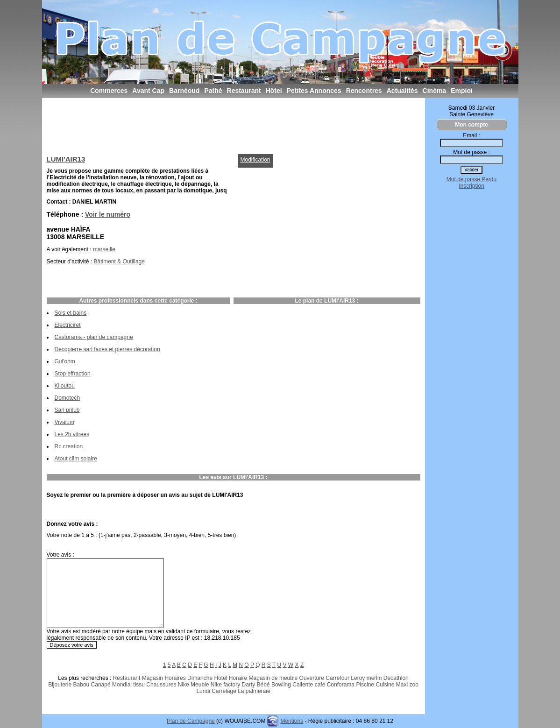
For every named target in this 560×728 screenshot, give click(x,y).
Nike (184, 685)
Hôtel (274, 91)
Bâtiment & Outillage (119, 262)
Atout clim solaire (76, 459)
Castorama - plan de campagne (94, 337)
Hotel (220, 678)
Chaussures (161, 685)
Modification (255, 160)
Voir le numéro (108, 214)
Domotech (67, 398)
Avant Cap (148, 91)
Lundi (203, 691)
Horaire (238, 678)
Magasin (152, 678)
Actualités (402, 91)
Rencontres (364, 91)
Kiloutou (65, 386)
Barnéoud (184, 91)
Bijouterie (60, 685)
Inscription (471, 186)
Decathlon (396, 678)
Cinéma (435, 91)
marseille (104, 249)
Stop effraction (73, 374)
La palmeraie (254, 691)
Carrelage (224, 691)
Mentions (292, 721)
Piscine (365, 685)
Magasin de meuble (273, 678)
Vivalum (64, 422)
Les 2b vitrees (72, 434)
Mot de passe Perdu (471, 179)
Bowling (281, 685)
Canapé (101, 685)
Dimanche (200, 678)
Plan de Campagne (191, 721)
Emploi (462, 91)
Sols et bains (71, 313)
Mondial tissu (128, 685)
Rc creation (69, 446)
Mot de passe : (471, 152)
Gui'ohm (65, 361)
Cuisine (385, 685)
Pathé (213, 91)
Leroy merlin (366, 678)
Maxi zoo (407, 685)
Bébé (263, 685)
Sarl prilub (67, 410)
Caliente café (309, 685)
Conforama (341, 685)
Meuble (200, 685)
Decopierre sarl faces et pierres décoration (107, 349)
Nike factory (225, 685)
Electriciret (68, 325)
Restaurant (244, 91)
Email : (471, 135)
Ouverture (312, 678)
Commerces (109, 91)
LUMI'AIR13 (66, 159)
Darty (249, 685)
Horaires (175, 678)
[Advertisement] (217, 124)
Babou (82, 685)
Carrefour (337, 678)
